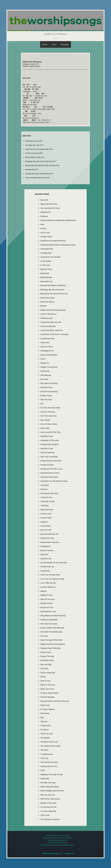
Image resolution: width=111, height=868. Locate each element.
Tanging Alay (45, 725)
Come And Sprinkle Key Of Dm (37, 178)
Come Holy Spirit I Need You (52, 330)
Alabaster (44, 216)
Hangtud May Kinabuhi (49, 444)
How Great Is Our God (49, 493)
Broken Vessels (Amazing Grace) (53, 310)
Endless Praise (46, 395)
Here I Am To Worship (49, 457)
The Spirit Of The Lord (49, 742)
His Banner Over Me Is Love (51, 469)
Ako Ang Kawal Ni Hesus (50, 208)
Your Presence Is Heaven (50, 819)
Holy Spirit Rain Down (49, 477)
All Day (43, 228)
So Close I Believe (47, 709)
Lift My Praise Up (47, 567)
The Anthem (45, 738)
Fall (42, 404)
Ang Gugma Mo (47, 249)
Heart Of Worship (47, 452)
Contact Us (70, 853)
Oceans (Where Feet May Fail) (52, 628)
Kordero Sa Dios (47, 550)
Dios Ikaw (44, 379)
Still (42, 717)
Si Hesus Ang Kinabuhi (49, 693)
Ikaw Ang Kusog (47, 510)
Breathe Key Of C (32, 169)
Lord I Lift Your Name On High (52, 579)
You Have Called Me (48, 811)
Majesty (43, 591)
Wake (43, 770)
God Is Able (45, 428)
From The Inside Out (48, 416)
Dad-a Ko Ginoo (47, 347)
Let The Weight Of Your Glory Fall (53, 563)
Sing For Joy (45, 705)
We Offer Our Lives (48, 783)
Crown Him (45, 342)
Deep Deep (45, 371)
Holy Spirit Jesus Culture (50, 473)
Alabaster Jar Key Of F (34, 141)
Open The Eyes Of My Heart (51, 640)
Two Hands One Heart (49, 762)
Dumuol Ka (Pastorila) (49, 391)
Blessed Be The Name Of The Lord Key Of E (42, 165)
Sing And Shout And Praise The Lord (55, 701)
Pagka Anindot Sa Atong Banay (53, 644)
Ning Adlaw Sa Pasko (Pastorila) (53, 616)
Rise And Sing (46, 664)
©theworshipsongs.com (53, 853)
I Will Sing (44, 505)
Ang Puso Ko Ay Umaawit (50, 257)
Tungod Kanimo (47, 754)
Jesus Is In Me (46, 530)
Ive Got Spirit (46, 526)
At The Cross (45, 265)
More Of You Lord (47, 599)
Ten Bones (45, 730)
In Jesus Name (46, 518)
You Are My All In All (48, 807)
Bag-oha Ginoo (46, 269)
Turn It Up (44, 758)
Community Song (47, 338)
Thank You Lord (46, 734)
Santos (43, 677)
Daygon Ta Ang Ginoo (49, 367)
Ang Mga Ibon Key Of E (34, 145)
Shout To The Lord (48, 685)
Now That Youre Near (49, 624)
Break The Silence (47, 302)
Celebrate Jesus (46, 318)
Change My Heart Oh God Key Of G (39, 174)
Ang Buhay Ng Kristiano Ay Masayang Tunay (58, 245)
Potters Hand (46, 652)
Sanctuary (44, 668)
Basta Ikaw (45, 273)
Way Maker (45, 778)
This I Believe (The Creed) (50, 746)
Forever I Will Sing (48, 412)
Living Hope (45, 571)
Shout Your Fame (47, 689)
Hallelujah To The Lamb (50, 440)
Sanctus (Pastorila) (48, 673)
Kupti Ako (44, 554)
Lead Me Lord (46, 559)
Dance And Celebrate (49, 355)
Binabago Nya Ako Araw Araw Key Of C (41, 161)
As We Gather (46, 261)
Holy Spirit (45, 485)
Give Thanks (45, 420)
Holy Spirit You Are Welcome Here (54, 481)
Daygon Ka (45, 363)
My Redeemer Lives (48, 611)
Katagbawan (45, 546)
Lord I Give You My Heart (50, 575)
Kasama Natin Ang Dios (50, 542)
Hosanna (44, 489)
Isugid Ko (44, 522)
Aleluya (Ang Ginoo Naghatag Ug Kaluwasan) (58, 220)
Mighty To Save (46, 595)
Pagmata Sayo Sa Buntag (50, 648)
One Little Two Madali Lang (51, 632)
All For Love (45, 233)
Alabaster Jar (45, 212)
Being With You (46, 281)
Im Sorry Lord (46, 514)
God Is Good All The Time (50, 432)
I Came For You (46, 497)
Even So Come (46, 399)
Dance (43, 359)
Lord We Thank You (48, 587)
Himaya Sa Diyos (47, 465)
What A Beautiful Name (50, 787)
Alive (42, 224)
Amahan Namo (46, 237)
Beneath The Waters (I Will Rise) (53, 285)
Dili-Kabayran (46, 375)
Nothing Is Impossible (49, 620)
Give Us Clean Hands (49, 424)
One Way (44, 636)
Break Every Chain (47, 298)
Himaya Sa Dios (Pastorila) (51, 461)
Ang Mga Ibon (46, 253)
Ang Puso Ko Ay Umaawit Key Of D (39, 149)
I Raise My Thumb (47, 501)
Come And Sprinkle (48, 326)
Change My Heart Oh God (51, 322)
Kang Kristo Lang (47, 538)
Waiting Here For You (49, 766)
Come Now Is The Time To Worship (54, 334)
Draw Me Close (46, 387)
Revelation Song (47, 660)
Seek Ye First (45, 681)
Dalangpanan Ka (47, 351)
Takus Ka (44, 721)
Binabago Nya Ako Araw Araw (52, 290)
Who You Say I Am (48, 795)
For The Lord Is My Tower (50, 408)
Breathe (43, 306)
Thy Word (44, 750)
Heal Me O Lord (47, 448)
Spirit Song (45, 713)
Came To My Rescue (48, 314)
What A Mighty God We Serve (52, 791)
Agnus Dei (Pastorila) (49, 204)
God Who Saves (47, 436)
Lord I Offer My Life (48, 583)
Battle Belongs (46, 277)
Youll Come (45, 815)
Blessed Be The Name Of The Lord (54, 294)
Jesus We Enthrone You (49, 534)
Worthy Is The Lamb (48, 803)
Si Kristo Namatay (47, 697)
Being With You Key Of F (35, 157)
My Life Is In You (47, 607)
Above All (44, 200)
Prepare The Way (47, 656)
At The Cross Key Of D (34, 153)
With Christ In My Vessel (50, 799)
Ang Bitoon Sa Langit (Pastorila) (53, 241)
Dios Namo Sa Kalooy (49, 383)
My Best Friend (46, 603)
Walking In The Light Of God (52, 774)
